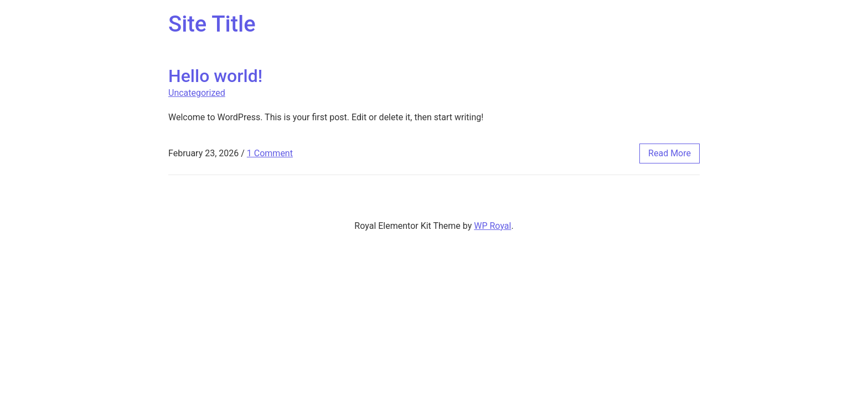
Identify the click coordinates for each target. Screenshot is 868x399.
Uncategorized (197, 93)
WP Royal (492, 226)
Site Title (212, 24)
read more (670, 153)
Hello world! (215, 76)
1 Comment (270, 153)
